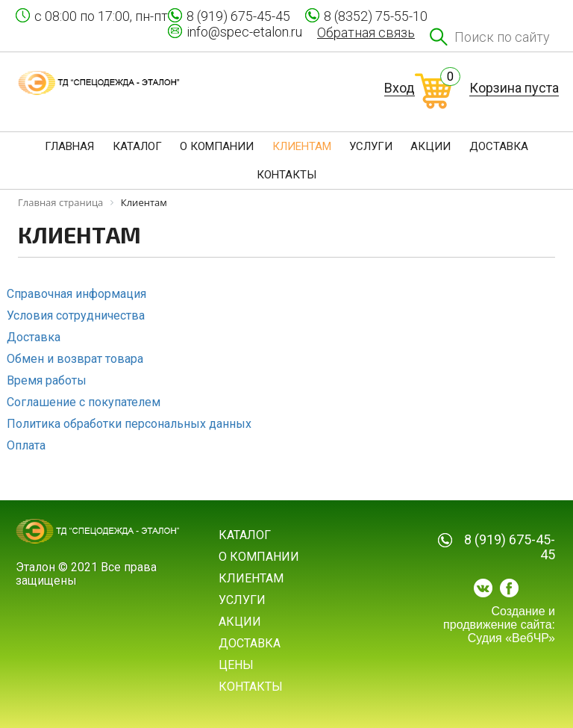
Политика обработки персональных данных (129, 424)
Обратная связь (366, 32)
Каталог (245, 535)
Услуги (242, 600)
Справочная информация (76, 294)
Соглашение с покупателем (84, 402)
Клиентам (251, 578)
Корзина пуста (514, 88)
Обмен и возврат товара (75, 359)
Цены (236, 665)
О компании (259, 557)
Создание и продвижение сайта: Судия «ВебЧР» (499, 625)
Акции (240, 622)
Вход (400, 88)
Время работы (47, 380)
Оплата (26, 445)
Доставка (34, 337)
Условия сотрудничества (76, 315)
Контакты (251, 687)
